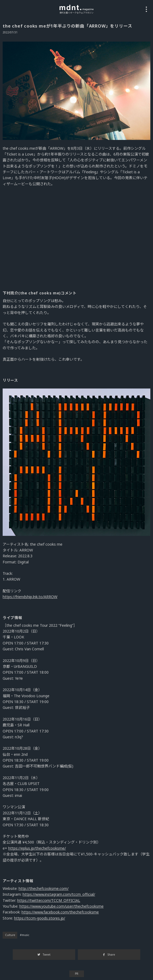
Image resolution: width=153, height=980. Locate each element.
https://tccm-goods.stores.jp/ (40, 918)
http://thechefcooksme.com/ (44, 888)
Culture (10, 935)
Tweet (44, 955)
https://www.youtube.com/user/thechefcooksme (61, 906)
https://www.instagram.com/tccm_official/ (59, 894)
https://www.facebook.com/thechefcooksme (60, 912)
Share (109, 955)
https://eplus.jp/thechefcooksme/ (37, 848)
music (25, 935)
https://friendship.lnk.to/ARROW (30, 597)
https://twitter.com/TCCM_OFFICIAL (49, 900)
